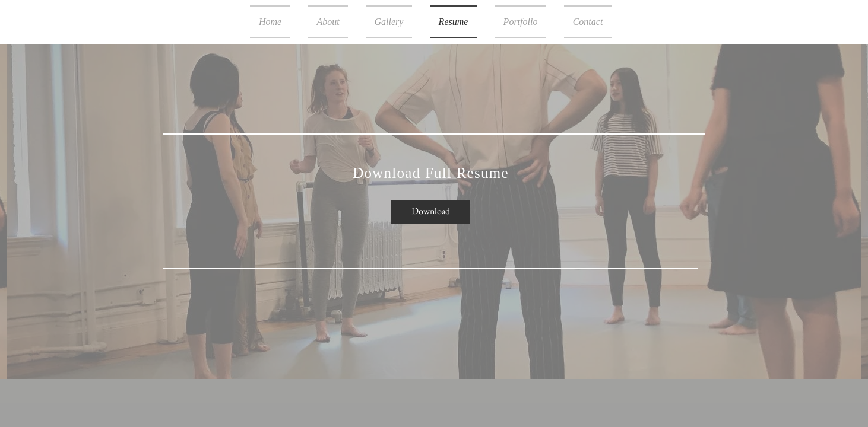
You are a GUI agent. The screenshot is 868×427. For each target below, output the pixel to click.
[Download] (430, 212)
